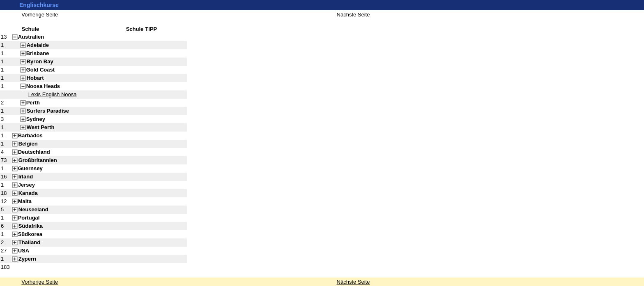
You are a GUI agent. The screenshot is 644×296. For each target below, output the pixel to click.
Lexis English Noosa (53, 94)
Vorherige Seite (40, 282)
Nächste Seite (353, 282)
